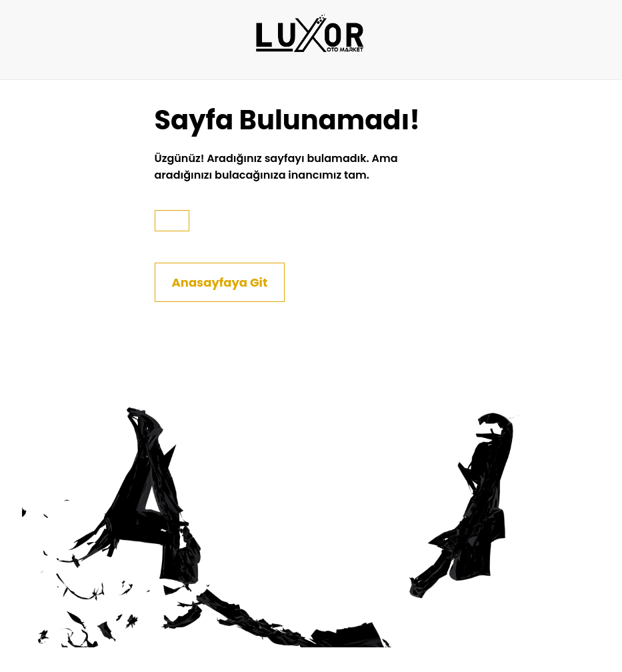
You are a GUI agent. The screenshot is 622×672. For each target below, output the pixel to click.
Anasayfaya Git (220, 282)
